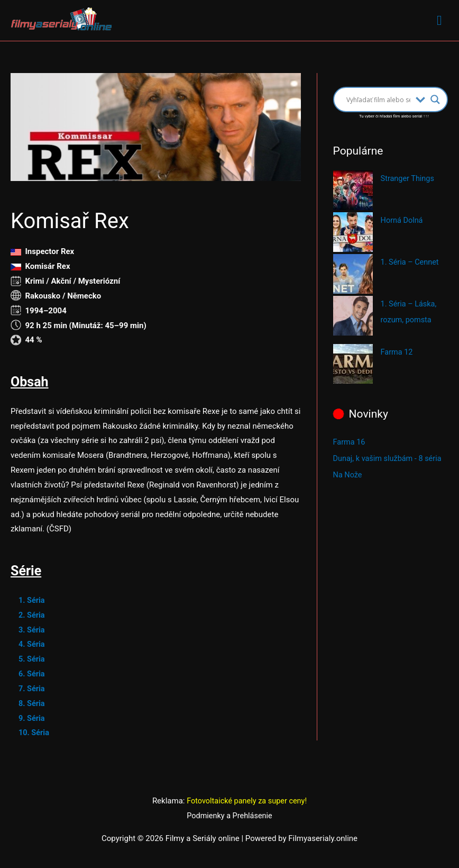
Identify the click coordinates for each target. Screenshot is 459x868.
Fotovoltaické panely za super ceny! (247, 801)
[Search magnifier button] (435, 100)
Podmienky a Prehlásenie (229, 816)
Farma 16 (350, 441)
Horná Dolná (403, 221)
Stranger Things (408, 179)
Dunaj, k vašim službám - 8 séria (389, 457)
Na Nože (348, 473)
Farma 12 (397, 352)
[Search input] (378, 100)
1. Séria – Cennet (411, 263)
